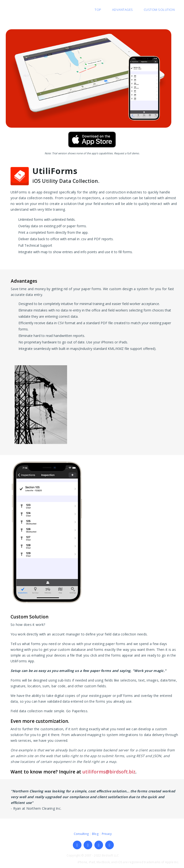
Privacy (107, 834)
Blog (95, 834)
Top (98, 10)
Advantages (123, 10)
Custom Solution (159, 10)
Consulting (81, 834)
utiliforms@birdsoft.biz (109, 772)
